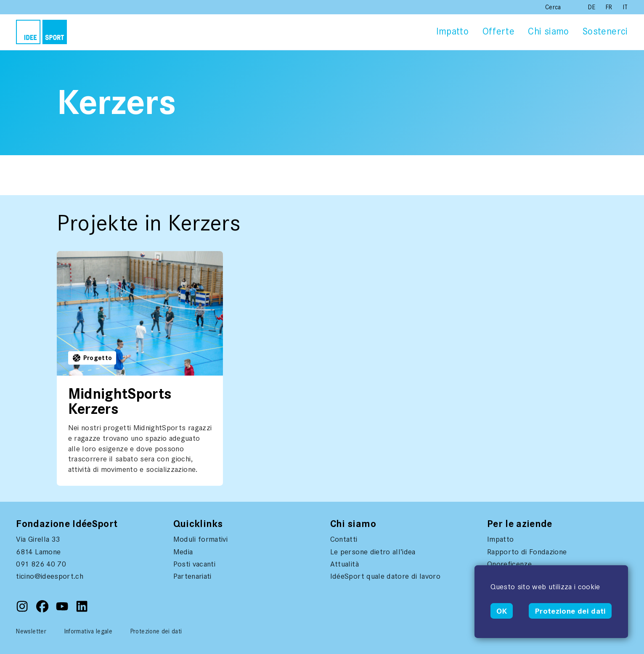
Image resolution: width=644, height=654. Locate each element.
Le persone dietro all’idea (373, 552)
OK (502, 611)
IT (625, 7)
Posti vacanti (195, 564)
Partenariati (192, 576)
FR (610, 7)
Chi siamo (548, 31)
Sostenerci (605, 31)
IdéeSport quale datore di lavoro (385, 576)
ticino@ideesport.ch (50, 576)
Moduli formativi (201, 539)
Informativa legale (88, 631)
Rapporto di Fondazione (527, 552)
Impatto (452, 31)
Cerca (553, 7)
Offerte (498, 31)
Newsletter (31, 631)
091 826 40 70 (41, 564)
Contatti (344, 539)
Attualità (345, 564)
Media (183, 552)
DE (592, 7)
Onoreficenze (509, 564)
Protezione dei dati (570, 611)
